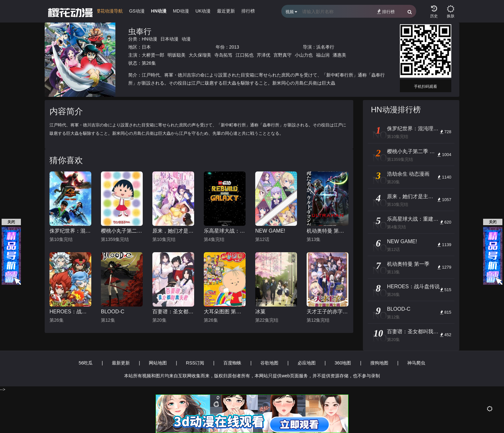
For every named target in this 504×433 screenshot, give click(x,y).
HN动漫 (149, 39)
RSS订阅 (195, 363)
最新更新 (121, 363)
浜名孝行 (325, 47)
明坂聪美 (176, 55)
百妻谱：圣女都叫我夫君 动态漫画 (173, 312)
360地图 (343, 363)
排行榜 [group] (248, 11)
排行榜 (386, 11)
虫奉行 (140, 31)
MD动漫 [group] (181, 11)
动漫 (186, 39)
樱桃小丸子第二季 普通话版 (122, 231)
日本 (146, 47)
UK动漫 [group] (203, 11)
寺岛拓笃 (223, 55)
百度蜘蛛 (232, 363)
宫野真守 (283, 55)
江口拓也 (245, 55)
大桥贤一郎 (153, 55)
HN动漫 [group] (159, 11)
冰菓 (260, 312)
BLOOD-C (113, 312)
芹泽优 (264, 55)
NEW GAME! (270, 231)
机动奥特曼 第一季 (328, 231)
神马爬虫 (416, 363)
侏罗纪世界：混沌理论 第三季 (70, 231)
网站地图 (158, 363)
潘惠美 (339, 55)
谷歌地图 (269, 363)
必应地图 (307, 363)
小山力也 (304, 55)
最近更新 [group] (226, 11)
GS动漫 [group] (137, 11)
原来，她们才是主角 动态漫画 (173, 231)
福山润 (323, 55)
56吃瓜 (86, 363)
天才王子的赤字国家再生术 (328, 312)
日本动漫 (169, 39)
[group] (109, 13)
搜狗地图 (379, 363)
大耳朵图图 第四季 (225, 312)
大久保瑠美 (200, 55)
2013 (234, 47)
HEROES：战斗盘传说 (70, 312)
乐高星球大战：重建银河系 (225, 231)
